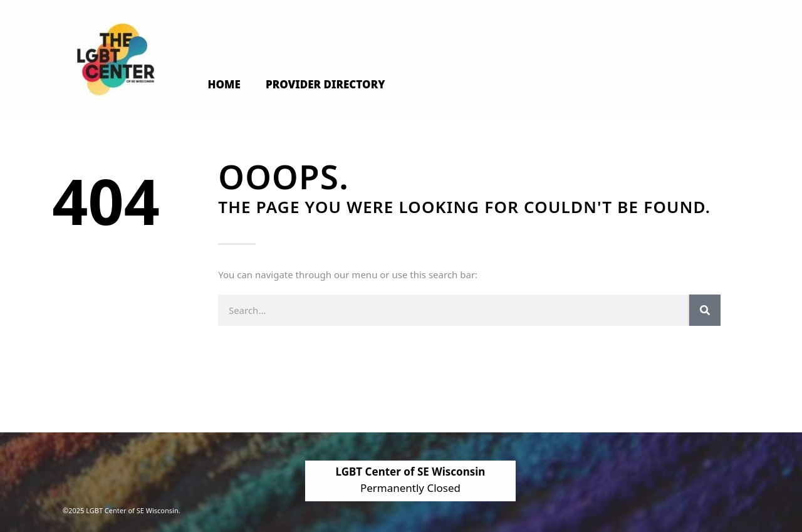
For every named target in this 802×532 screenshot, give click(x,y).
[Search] (705, 310)
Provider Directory (325, 84)
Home (224, 84)
